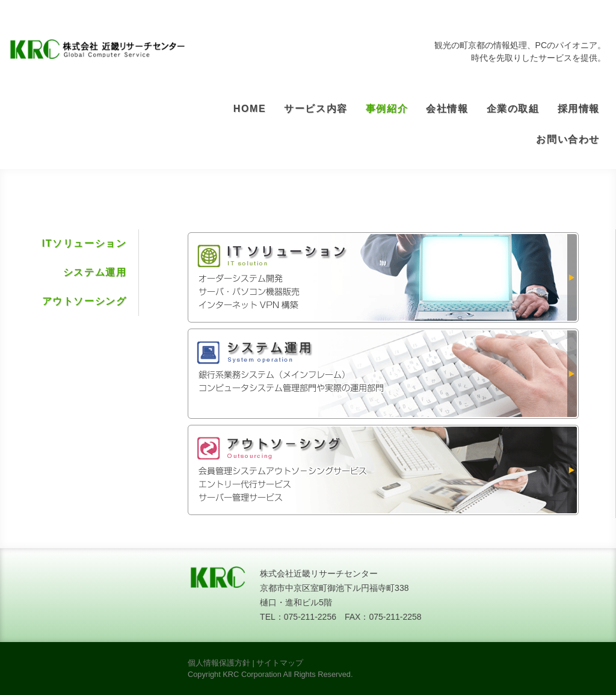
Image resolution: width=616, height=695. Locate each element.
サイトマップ (280, 663)
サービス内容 (316, 109)
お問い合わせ (568, 139)
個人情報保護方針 (219, 663)
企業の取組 (513, 109)
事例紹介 (387, 109)
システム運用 (95, 272)
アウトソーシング (85, 301)
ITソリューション (85, 243)
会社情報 (447, 109)
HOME (250, 109)
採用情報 (579, 109)
